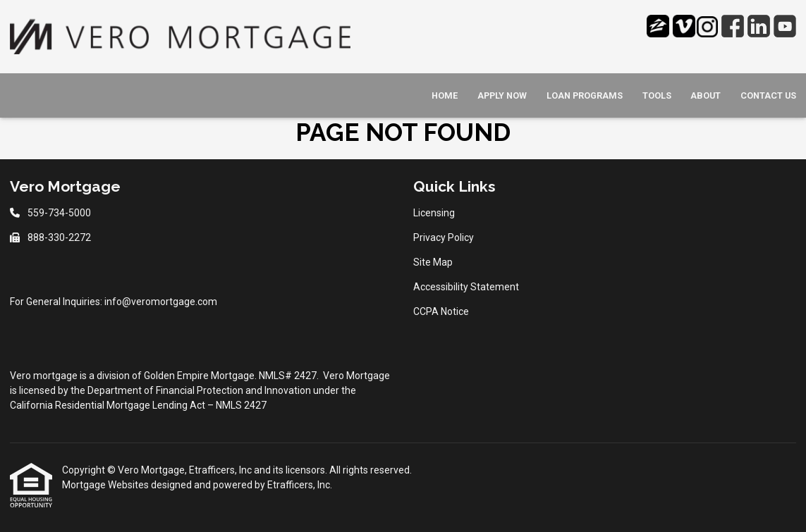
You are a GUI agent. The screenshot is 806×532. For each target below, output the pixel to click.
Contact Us (768, 95)
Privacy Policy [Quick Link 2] (444, 237)
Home (445, 95)
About (706, 95)
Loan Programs (585, 95)
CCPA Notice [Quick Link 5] (441, 311)
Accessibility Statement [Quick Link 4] (466, 287)
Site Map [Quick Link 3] (433, 262)
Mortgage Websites (106, 485)
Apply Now (502, 95)
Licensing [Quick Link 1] (434, 213)
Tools (657, 95)
